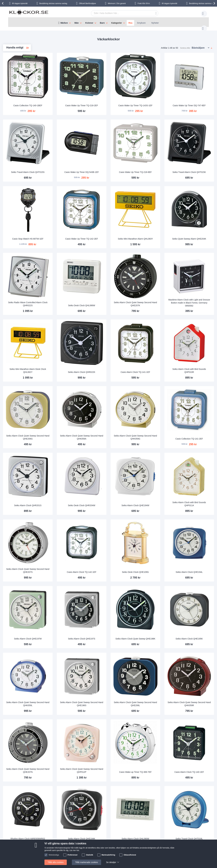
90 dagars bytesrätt (20, 3)
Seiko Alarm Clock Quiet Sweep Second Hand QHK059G (154, 398)
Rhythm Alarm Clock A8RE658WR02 (71, 761)
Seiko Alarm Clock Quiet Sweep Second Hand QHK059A (112, 398)
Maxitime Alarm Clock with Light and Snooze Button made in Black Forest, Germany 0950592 (195, 275)
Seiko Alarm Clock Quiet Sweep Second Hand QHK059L (71, 640)
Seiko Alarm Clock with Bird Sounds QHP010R (195, 337)
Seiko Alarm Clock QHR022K (112, 339)
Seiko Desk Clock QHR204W (112, 460)
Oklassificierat (130, 855)
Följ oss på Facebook (175, 837)
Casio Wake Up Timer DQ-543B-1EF (112, 155)
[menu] (108, 22)
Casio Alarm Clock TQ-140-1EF (195, 702)
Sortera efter (185, 45)
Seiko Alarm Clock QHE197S (112, 581)
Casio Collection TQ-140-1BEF (71, 96)
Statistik (90, 855)
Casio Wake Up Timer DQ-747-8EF (195, 95)
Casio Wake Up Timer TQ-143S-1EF (154, 95)
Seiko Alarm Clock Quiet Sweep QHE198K (154, 579)
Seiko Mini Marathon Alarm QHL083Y (154, 216)
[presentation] (3, 3)
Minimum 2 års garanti (117, 3)
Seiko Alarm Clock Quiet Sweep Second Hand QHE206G (71, 398)
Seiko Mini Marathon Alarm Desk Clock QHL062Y (71, 337)
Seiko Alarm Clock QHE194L (195, 520)
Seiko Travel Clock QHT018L (195, 763)
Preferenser (73, 855)
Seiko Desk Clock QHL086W (112, 278)
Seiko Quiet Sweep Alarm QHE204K (195, 216)
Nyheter (155, 23)
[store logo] (29, 14)
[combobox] (120, 13)
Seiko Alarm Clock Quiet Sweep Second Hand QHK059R (195, 640)
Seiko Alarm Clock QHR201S (71, 460)
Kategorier (117, 23)
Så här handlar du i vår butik (141, 837)
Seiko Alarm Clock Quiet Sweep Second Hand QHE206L (154, 640)
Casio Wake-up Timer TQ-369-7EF (154, 701)
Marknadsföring (108, 855)
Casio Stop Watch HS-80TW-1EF (71, 218)
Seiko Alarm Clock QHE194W (154, 460)
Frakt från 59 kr (144, 3)
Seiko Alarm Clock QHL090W (154, 763)
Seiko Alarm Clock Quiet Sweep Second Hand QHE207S (71, 519)
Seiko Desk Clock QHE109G (154, 520)
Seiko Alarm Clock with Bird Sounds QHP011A (195, 458)
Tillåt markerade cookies (86, 862)
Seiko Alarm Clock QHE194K (112, 763)
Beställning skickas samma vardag (53, 3)
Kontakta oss (38, 837)
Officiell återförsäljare (87, 3)
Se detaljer (111, 862)
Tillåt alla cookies (56, 862)
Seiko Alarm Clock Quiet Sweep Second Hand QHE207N (71, 701)
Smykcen (141, 23)
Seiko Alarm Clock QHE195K (195, 581)
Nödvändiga (54, 855)
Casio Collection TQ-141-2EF (195, 399)
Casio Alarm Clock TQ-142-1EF (112, 520)
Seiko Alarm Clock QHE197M (71, 581)
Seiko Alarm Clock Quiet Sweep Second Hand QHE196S (112, 640)
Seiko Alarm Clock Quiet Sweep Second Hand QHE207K (154, 277)
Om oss (60, 837)
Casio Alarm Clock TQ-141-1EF (154, 339)
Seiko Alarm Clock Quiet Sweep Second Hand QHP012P (112, 701)
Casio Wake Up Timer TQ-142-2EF (112, 216)
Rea (131, 23)
